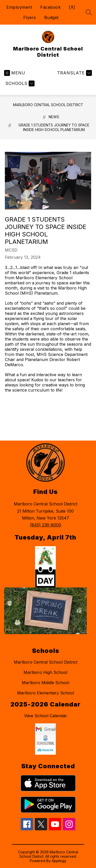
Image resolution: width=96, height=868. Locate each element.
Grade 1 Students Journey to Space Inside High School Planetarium (54, 127)
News (54, 117)
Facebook (50, 7)
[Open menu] (15, 73)
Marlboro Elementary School (46, 693)
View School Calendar (46, 716)
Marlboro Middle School (45, 683)
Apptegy (59, 861)
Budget (51, 17)
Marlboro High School (45, 672)
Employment (19, 7)
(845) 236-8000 (46, 525)
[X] (72, 7)
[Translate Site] (74, 73)
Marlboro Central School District (48, 105)
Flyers (30, 17)
